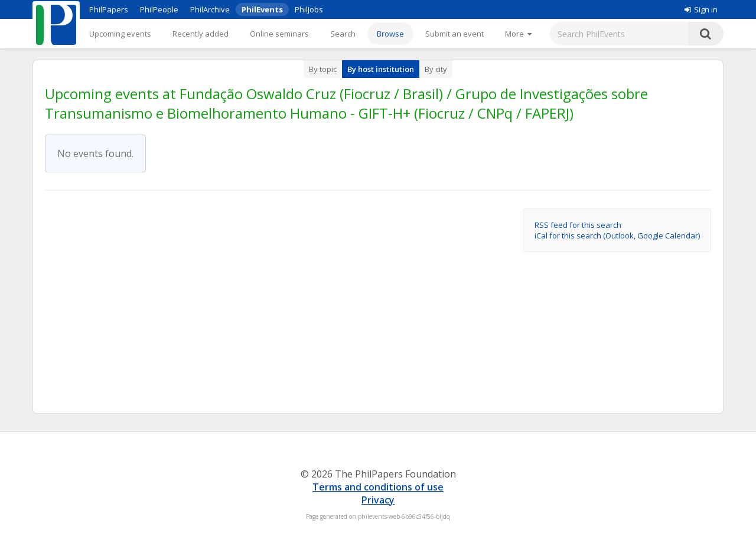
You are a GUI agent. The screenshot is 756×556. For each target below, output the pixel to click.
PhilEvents (262, 9)
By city (436, 69)
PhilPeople (159, 9)
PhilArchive (210, 9)
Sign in (701, 9)
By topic (323, 69)
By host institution (381, 69)
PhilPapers (109, 9)
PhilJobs (309, 9)
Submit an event (454, 34)
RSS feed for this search (578, 225)
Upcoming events (120, 34)
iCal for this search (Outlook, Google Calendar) (617, 236)
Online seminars (279, 34)
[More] (518, 34)
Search (343, 34)
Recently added (201, 34)
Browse (390, 34)
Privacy (378, 500)
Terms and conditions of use (378, 487)
